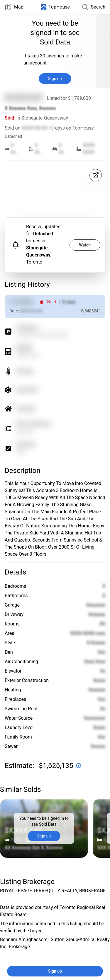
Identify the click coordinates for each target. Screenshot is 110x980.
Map (14, 7)
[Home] (55, 7)
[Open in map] (96, 175)
